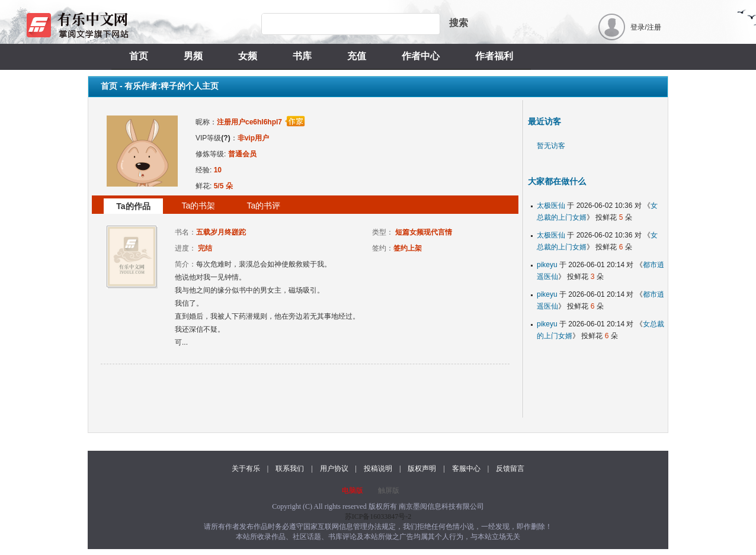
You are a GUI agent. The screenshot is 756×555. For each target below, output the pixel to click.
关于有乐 (246, 469)
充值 (357, 56)
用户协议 (334, 469)
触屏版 (389, 490)
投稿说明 (378, 469)
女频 (248, 56)
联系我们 (290, 469)
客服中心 (466, 469)
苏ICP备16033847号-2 (378, 516)
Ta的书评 (264, 206)
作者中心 (421, 56)
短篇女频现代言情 (424, 232)
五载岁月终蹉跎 (221, 232)
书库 (302, 56)
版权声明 (422, 469)
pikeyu (547, 265)
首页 (139, 56)
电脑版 (353, 490)
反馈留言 (510, 469)
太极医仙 (551, 206)
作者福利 (494, 56)
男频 (193, 56)
